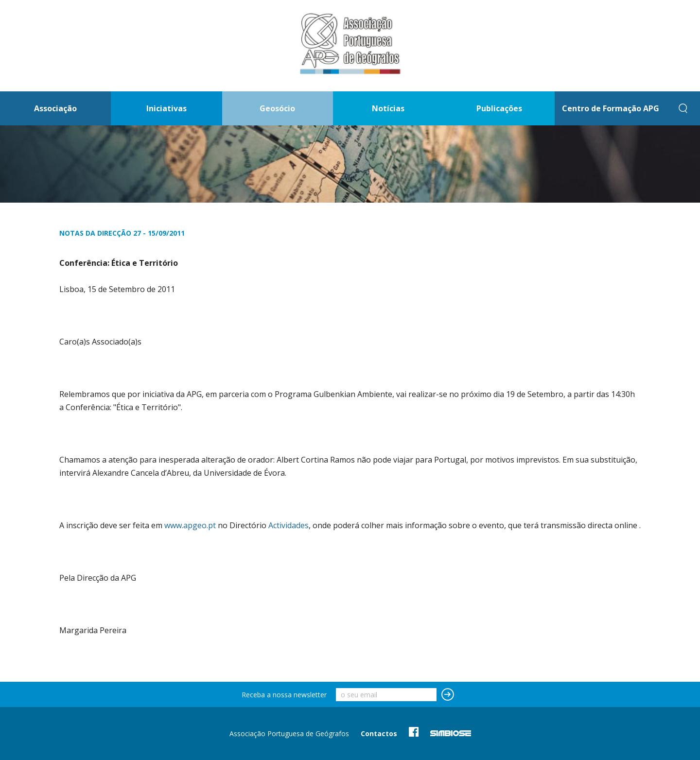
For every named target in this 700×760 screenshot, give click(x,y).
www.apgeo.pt (190, 525)
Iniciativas (166, 108)
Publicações (499, 108)
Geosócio (277, 108)
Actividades (289, 525)
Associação (55, 108)
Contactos (379, 734)
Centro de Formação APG (611, 108)
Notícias (388, 108)
